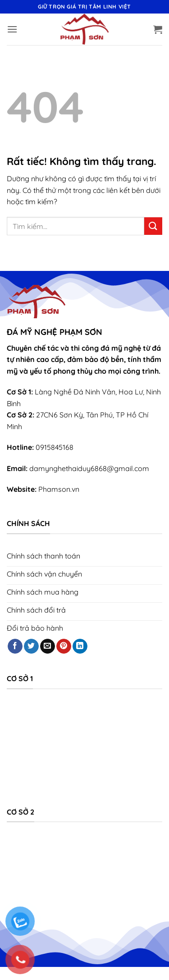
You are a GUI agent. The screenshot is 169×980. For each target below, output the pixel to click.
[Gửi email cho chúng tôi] (48, 646)
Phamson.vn (59, 489)
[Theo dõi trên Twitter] (31, 646)
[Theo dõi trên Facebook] (15, 646)
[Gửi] (153, 226)
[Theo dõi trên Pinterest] (64, 646)
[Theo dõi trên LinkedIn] (80, 646)
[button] (12, 29)
